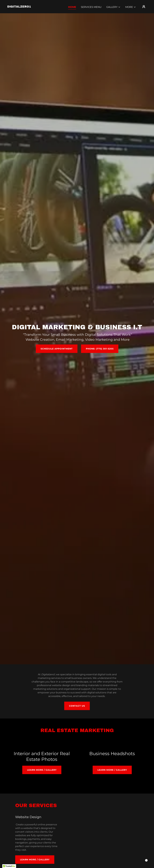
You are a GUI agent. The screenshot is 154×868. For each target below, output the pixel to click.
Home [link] (72, 7)
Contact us (77, 706)
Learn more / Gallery (42, 770)
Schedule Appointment (57, 349)
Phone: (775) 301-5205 (100, 349)
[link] (19, 7)
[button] (113, 7)
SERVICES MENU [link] (91, 7)
